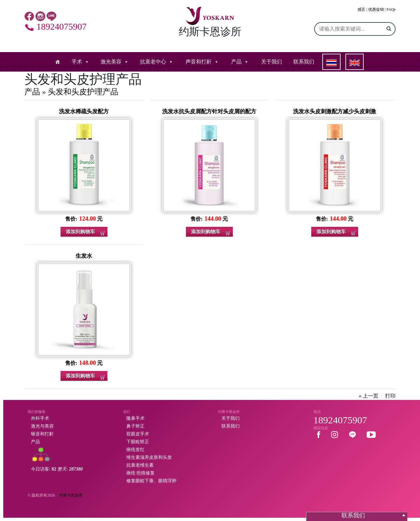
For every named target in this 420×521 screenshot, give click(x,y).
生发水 (84, 256)
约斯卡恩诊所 (71, 495)
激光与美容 (42, 426)
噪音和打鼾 (42, 434)
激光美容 (111, 62)
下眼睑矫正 (138, 442)
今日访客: (57, 469)
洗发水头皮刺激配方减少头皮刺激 (335, 111)
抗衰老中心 (153, 62)
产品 (236, 62)
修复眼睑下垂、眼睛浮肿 (151, 481)
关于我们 (272, 62)
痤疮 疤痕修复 (141, 473)
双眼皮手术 (138, 434)
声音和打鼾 (199, 62)
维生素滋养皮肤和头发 (149, 457)
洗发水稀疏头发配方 (84, 111)
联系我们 (304, 62)
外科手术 (40, 418)
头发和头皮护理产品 (83, 92)
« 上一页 (369, 396)
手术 (77, 62)
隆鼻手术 (135, 418)
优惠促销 (376, 9)
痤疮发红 (135, 450)
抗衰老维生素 (140, 465)
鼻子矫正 (135, 426)
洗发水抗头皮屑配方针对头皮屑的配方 (209, 111)
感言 (361, 9)
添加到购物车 (80, 232)
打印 (390, 396)
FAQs (391, 9)
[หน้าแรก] (58, 62)
